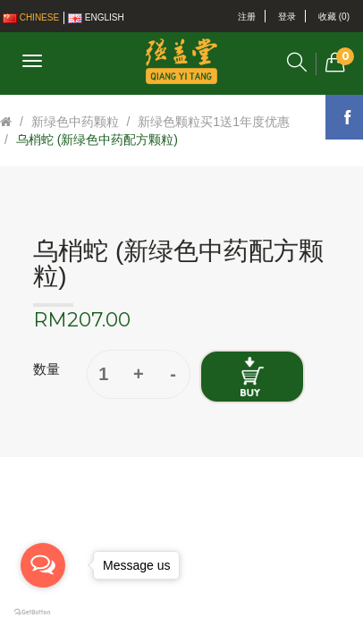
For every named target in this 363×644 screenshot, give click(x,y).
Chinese (31, 18)
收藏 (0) (334, 17)
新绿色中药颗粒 (75, 122)
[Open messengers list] (43, 565)
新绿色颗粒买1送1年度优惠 (214, 122)
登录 (287, 17)
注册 (247, 17)
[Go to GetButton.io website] (43, 613)
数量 (46, 369)
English (96, 18)
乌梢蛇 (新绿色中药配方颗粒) (97, 140)
